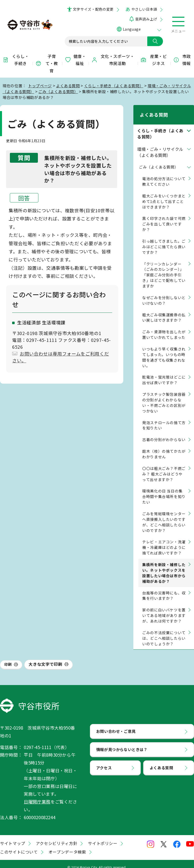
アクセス (104, 761)
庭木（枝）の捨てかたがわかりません (164, 447)
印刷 (8, 658)
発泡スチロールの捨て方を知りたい (164, 419)
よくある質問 (68, 86)
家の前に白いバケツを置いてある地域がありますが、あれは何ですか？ (164, 609)
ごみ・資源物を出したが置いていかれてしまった (164, 328)
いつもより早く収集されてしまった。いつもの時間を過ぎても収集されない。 (164, 351)
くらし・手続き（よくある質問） (114, 86)
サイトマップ (13, 837)
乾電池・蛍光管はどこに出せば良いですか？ (164, 373)
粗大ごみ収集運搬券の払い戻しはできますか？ (164, 311)
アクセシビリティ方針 (57, 837)
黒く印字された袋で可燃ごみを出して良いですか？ (164, 218)
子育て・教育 (47, 64)
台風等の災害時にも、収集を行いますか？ (164, 589)
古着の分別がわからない (164, 433)
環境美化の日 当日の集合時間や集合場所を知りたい (164, 490)
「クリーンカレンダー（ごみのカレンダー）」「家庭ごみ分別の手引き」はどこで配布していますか (164, 268)
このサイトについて (19, 845)
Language (132, 29)
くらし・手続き (16, 60)
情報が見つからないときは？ (122, 743)
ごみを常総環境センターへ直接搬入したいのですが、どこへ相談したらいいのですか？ (164, 515)
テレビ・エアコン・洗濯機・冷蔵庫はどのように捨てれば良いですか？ (164, 541)
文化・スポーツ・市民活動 (113, 60)
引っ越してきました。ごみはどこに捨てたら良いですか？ (164, 240)
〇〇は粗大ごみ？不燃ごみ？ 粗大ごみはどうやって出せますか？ (164, 467)
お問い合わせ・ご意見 (116, 725)
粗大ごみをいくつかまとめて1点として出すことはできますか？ (164, 195)
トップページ (40, 86)
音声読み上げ (146, 19)
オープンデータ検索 (67, 845)
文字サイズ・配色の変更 (93, 9)
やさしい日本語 (144, 9)
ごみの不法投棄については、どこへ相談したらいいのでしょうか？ (164, 632)
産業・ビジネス (154, 60)
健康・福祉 (75, 60)
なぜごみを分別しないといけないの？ (164, 294)
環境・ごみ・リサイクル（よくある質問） (160, 146)
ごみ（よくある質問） (58, 91)
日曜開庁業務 (37, 795)
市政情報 (182, 60)
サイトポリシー (103, 837)
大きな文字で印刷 (45, 658)
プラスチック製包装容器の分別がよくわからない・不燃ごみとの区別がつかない (164, 396)
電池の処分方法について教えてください (164, 175)
